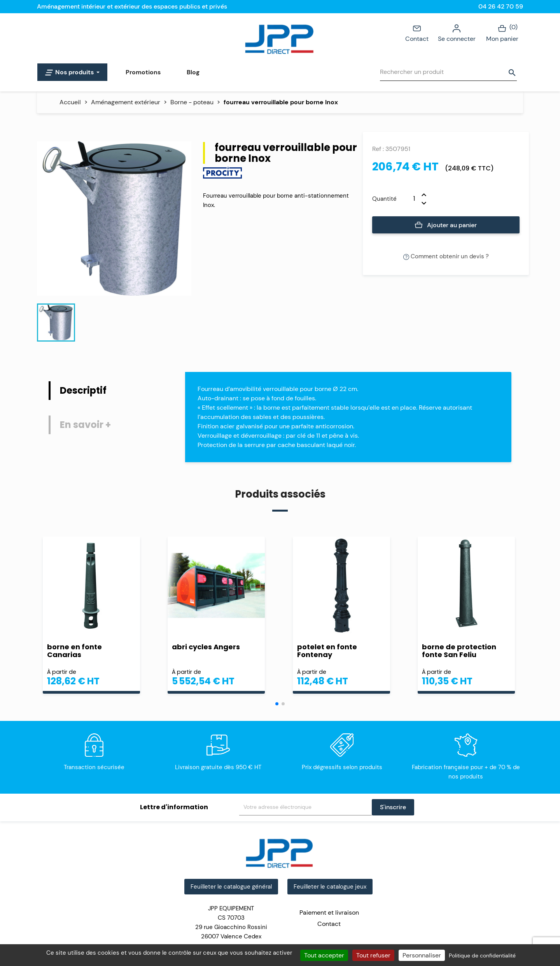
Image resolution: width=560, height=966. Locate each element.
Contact (417, 33)
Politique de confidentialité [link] (482, 955)
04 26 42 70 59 (501, 6)
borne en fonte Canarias (74, 651)
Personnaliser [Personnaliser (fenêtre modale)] (422, 955)
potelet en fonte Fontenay (327, 651)
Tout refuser (373, 955)
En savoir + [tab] (85, 425)
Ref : (378, 149)
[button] (277, 704)
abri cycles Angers (206, 647)
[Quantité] (409, 199)
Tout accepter (324, 955)
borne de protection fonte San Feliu (459, 651)
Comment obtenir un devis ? (446, 256)
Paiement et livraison (329, 913)
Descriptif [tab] (83, 390)
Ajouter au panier (446, 225)
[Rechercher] (448, 72)
